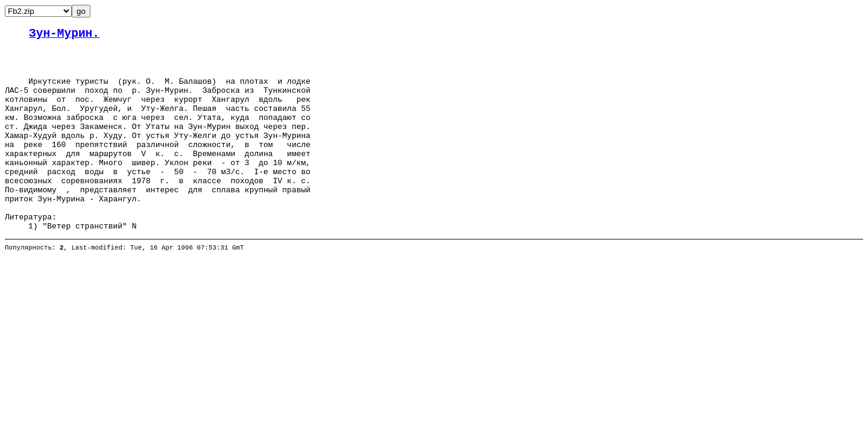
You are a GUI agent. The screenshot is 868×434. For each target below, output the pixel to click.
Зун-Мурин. (64, 35)
